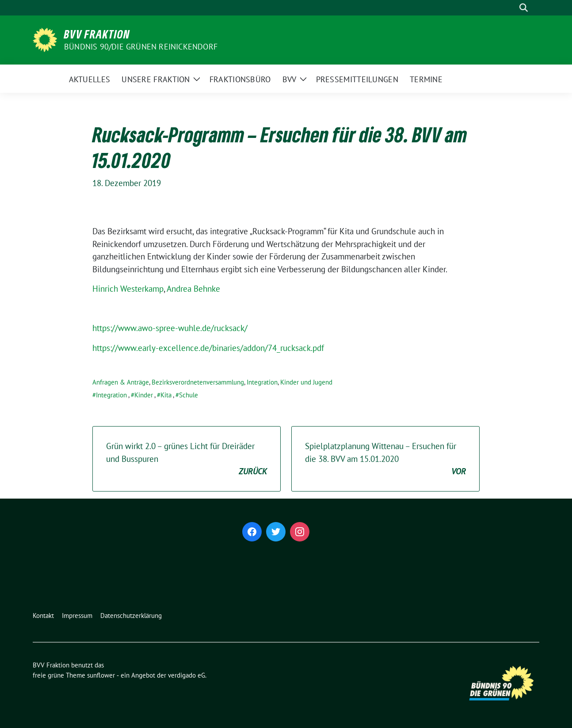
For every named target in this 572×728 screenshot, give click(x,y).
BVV (290, 79)
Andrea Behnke (193, 289)
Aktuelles (90, 79)
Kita (166, 395)
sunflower (101, 675)
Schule (189, 395)
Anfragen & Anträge (121, 382)
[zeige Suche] (524, 8)
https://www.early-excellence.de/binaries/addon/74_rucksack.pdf (208, 348)
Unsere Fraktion (156, 79)
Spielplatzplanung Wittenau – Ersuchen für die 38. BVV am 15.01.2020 (385, 459)
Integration (262, 382)
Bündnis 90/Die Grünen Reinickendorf (141, 47)
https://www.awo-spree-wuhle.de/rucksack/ (170, 328)
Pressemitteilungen (357, 79)
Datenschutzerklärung (131, 616)
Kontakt (43, 616)
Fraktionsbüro (240, 79)
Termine (426, 79)
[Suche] (511, 8)
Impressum (77, 616)
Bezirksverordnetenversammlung (198, 382)
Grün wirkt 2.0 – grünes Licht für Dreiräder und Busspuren (187, 459)
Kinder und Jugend (306, 382)
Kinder (144, 395)
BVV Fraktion (97, 34)
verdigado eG (187, 675)
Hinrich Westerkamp (128, 289)
